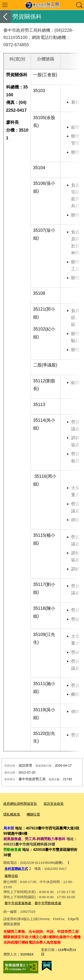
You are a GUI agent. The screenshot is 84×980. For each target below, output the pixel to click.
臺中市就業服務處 (18, 903)
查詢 (79, 5)
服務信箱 (11, 876)
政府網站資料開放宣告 (20, 804)
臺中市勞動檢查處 (48, 903)
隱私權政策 (12, 814)
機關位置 (33, 814)
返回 (5, 17)
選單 (5, 5)
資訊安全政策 (54, 804)
